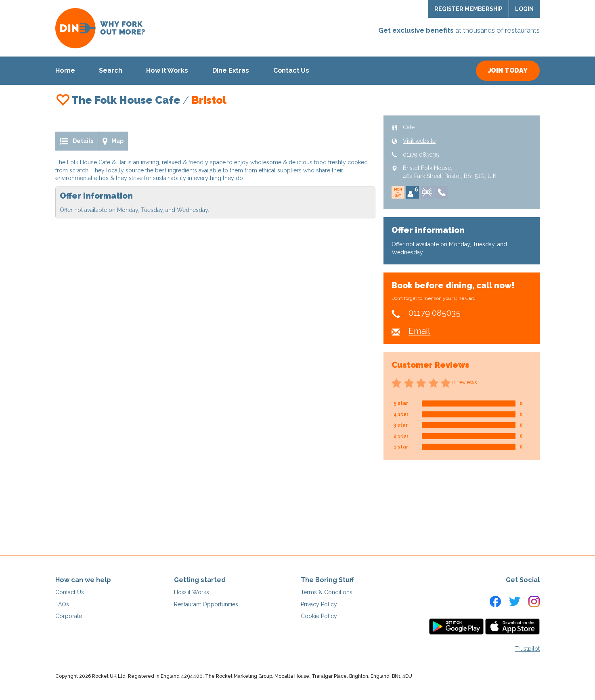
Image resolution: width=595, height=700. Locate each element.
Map (113, 141)
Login (524, 9)
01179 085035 (421, 155)
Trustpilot (527, 649)
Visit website (419, 141)
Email (419, 331)
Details (76, 141)
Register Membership (468, 9)
